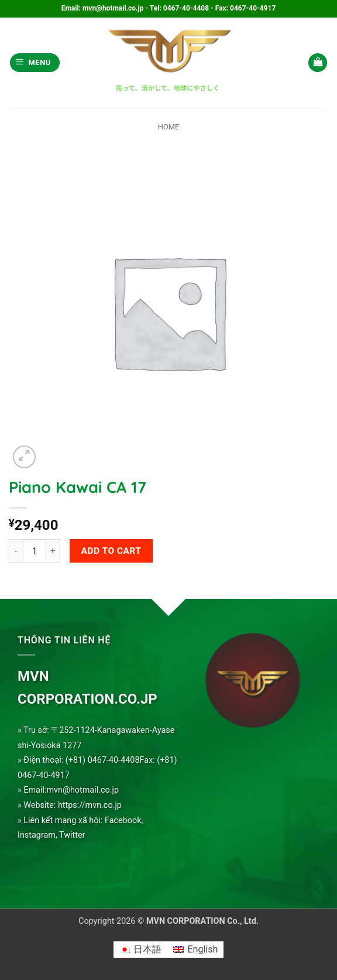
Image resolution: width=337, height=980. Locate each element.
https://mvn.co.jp (90, 805)
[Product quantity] (35, 551)
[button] (35, 63)
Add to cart (111, 551)
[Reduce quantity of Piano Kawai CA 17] (16, 551)
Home (168, 127)
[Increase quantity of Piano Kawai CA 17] (53, 551)
